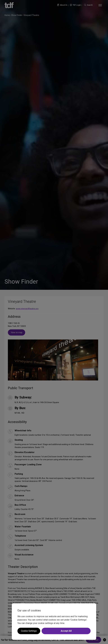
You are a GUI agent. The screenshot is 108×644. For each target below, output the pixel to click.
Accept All (66, 631)
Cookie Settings (29, 631)
